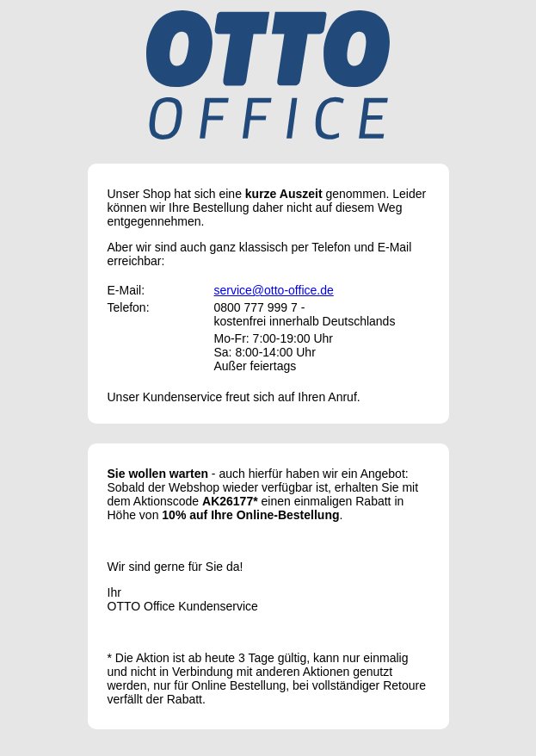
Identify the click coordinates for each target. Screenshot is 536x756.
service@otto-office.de (274, 290)
